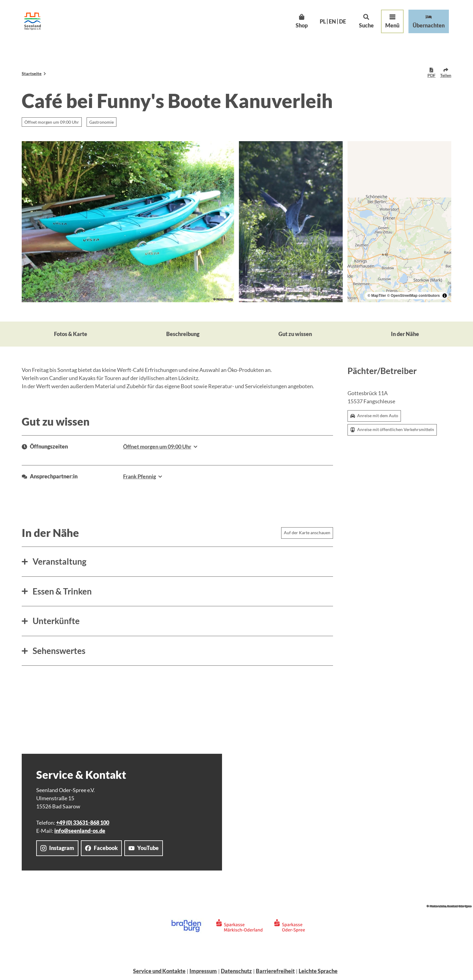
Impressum (203, 971)
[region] (399, 222)
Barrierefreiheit (275, 971)
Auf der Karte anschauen (307, 533)
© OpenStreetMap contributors (413, 296)
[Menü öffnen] (392, 21)
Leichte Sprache (318, 971)
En (332, 21)
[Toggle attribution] (445, 296)
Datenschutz (236, 971)
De (343, 21)
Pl (323, 21)
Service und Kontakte (159, 971)
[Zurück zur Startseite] (33, 21)
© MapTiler (377, 296)
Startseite (32, 73)
